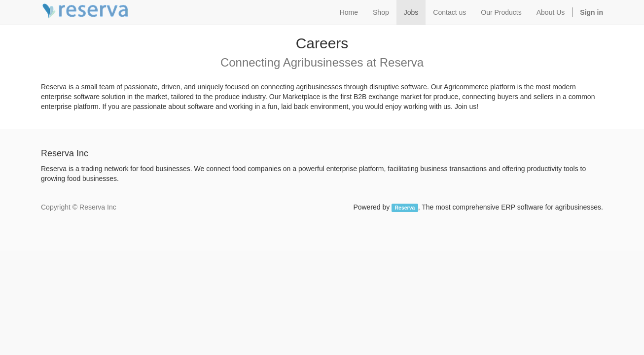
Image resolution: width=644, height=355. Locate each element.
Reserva (405, 208)
